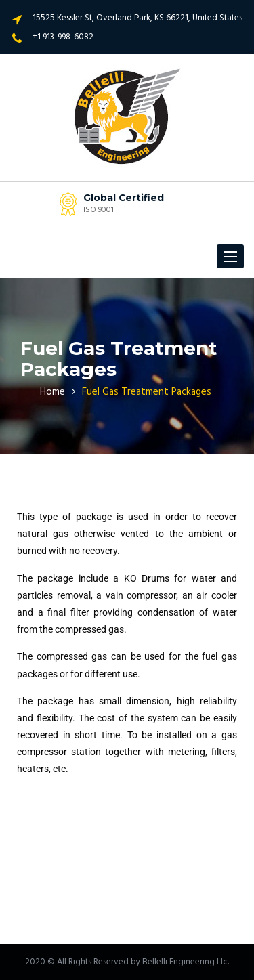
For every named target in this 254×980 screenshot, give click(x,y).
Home (52, 392)
